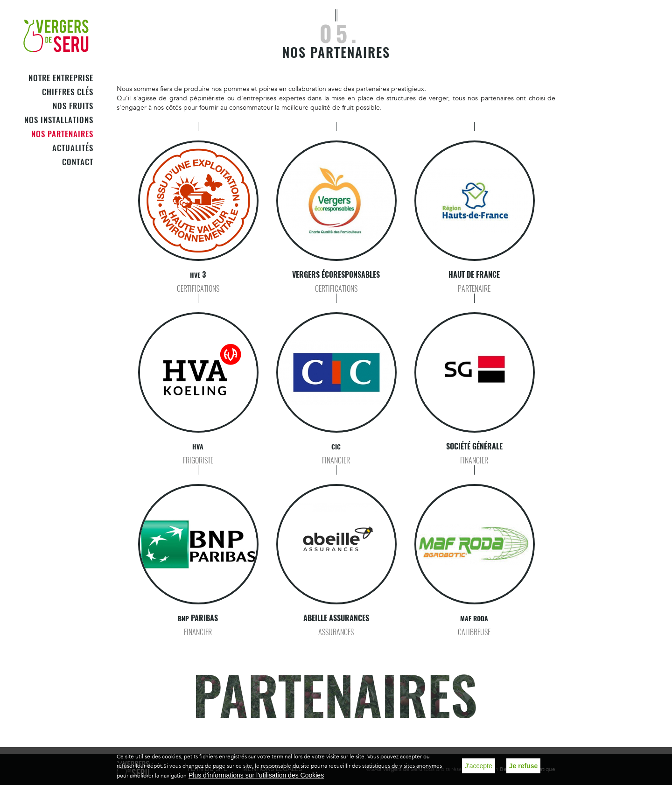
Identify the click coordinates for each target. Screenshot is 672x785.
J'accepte (479, 766)
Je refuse (523, 766)
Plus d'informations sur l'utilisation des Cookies (256, 775)
